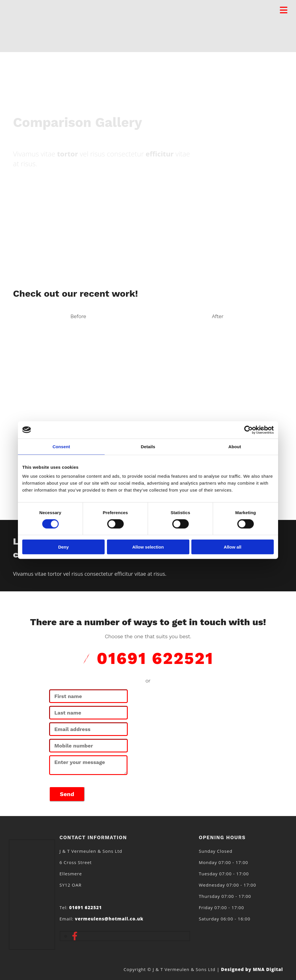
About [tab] (235, 446)
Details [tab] (148, 446)
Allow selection (148, 547)
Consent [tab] (61, 446)
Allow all (233, 547)
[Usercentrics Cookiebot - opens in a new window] (248, 430)
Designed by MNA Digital (252, 969)
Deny (63, 547)
